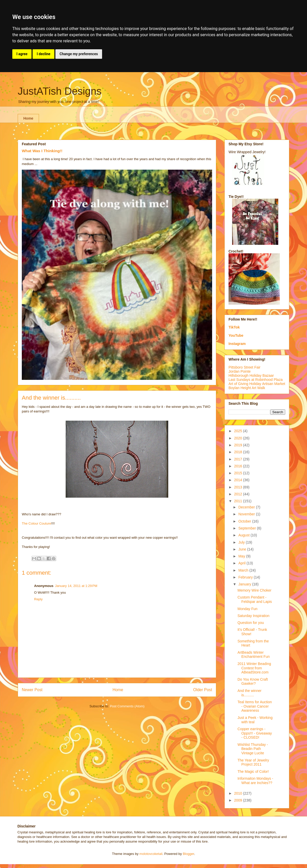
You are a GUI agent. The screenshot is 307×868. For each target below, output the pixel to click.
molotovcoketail (151, 854)
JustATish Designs (60, 91)
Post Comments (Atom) (127, 706)
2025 (239, 431)
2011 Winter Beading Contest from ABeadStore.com (254, 668)
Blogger (189, 854)
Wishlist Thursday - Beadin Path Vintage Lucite (253, 749)
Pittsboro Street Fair (245, 367)
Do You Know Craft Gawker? (253, 682)
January (245, 584)
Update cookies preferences (21, 866)
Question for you (251, 623)
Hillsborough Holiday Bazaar (251, 375)
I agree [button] (22, 54)
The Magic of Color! (253, 771)
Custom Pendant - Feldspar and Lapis (255, 599)
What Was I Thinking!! (42, 151)
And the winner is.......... (249, 693)
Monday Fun (247, 609)
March (244, 570)
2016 (239, 466)
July (242, 542)
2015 (239, 473)
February (246, 577)
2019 (239, 445)
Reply (38, 599)
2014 (239, 480)
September (247, 528)
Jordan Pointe (240, 371)
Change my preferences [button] (79, 54)
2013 (239, 487)
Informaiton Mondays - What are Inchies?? (255, 781)
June (243, 549)
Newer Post (32, 690)
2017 (239, 459)
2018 (239, 452)
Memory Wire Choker (254, 590)
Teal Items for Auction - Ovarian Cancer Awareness (255, 706)
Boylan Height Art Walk (247, 388)
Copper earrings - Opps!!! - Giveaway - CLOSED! (255, 733)
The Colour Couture (36, 523)
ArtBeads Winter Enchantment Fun (254, 655)
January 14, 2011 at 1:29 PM (76, 586)
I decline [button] (43, 54)
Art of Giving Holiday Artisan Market (257, 384)
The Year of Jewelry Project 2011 (253, 762)
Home (28, 118)
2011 (239, 501)
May (242, 556)
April (242, 563)
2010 (239, 793)
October (245, 521)
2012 (239, 494)
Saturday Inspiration (254, 616)
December (247, 507)
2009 (239, 800)
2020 (239, 438)
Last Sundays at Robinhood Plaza (256, 380)
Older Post (203, 690)
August (244, 535)
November (247, 514)
